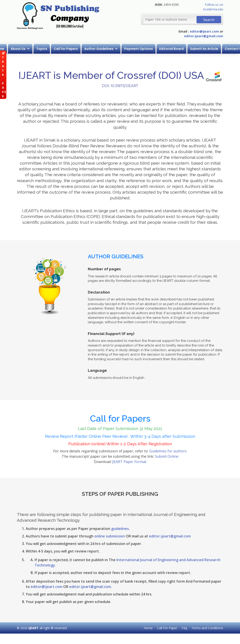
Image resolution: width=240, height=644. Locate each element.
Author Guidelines (99, 49)
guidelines (120, 529)
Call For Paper (167, 628)
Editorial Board (172, 49)
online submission (110, 536)
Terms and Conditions (207, 628)
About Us (19, 49)
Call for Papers (66, 49)
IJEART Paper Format (129, 462)
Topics (42, 49)
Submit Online (167, 456)
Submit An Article (205, 49)
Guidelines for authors (168, 451)
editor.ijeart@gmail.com (204, 36)
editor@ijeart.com (204, 31)
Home (148, 628)
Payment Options (139, 49)
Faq (184, 628)
